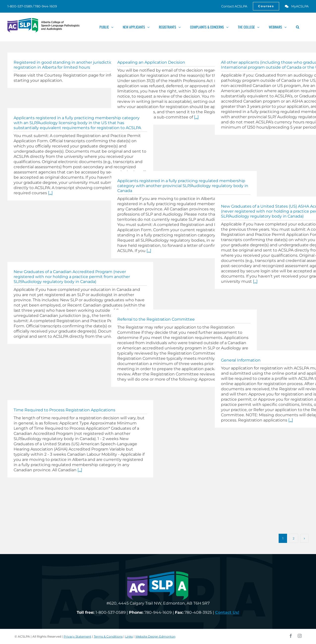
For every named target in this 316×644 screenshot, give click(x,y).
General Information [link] (241, 360)
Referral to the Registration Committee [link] (156, 319)
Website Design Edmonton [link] (155, 636)
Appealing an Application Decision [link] (151, 62)
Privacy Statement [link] (77, 636)
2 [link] (294, 538)
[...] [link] (196, 117)
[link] (231, 6)
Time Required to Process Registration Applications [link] (64, 410)
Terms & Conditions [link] (108, 636)
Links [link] (129, 636)
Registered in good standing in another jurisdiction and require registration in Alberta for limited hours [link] (76, 65)
